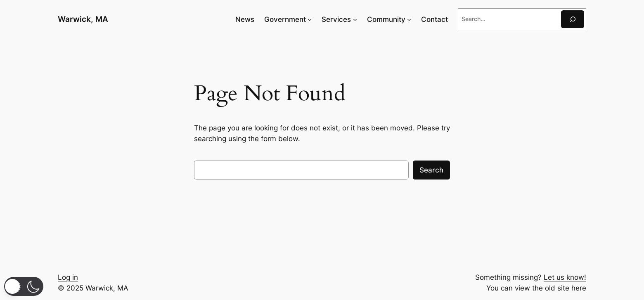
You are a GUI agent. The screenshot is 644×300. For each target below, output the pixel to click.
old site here (566, 288)
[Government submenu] (310, 19)
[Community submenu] (409, 19)
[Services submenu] (355, 19)
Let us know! (565, 277)
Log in (68, 277)
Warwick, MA (83, 19)
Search (431, 170)
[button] (24, 286)
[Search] (573, 19)
